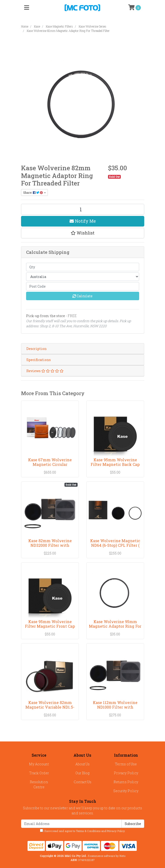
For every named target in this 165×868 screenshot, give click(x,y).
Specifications (39, 360)
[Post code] (83, 286)
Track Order (39, 773)
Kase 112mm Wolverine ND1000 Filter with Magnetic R (115, 707)
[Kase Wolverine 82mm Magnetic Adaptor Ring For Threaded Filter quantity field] (83, 209)
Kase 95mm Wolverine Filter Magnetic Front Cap (50, 624)
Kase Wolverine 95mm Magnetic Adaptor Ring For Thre (115, 626)
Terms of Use (126, 764)
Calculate (82, 296)
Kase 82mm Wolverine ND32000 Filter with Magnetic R (50, 545)
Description (36, 349)
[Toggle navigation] (27, 8)
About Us (82, 764)
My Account (39, 764)
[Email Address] (71, 824)
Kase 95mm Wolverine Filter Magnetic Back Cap (115, 462)
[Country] (83, 277)
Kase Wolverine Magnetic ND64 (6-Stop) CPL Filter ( (115, 543)
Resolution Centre (39, 784)
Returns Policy (126, 782)
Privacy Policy (126, 773)
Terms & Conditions (88, 831)
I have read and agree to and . (83, 831)
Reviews (45, 371)
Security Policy (126, 791)
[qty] (83, 267)
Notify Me (83, 221)
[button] (83, 233)
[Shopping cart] (135, 8)
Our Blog (82, 773)
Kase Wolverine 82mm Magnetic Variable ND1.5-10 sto (50, 707)
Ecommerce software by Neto (107, 856)
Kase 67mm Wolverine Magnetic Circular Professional (50, 464)
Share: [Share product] (33, 192)
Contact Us (82, 782)
